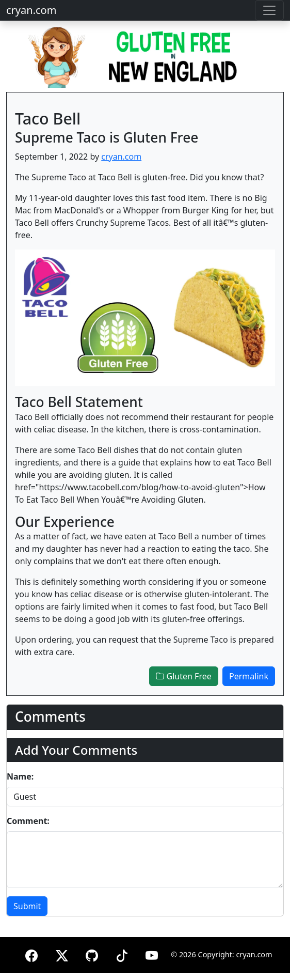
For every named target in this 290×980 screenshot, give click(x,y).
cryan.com (31, 10)
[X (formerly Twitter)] (62, 954)
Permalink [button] (249, 676)
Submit (27, 906)
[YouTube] (152, 954)
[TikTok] (122, 954)
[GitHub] (92, 954)
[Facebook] (31, 954)
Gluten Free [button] (183, 676)
